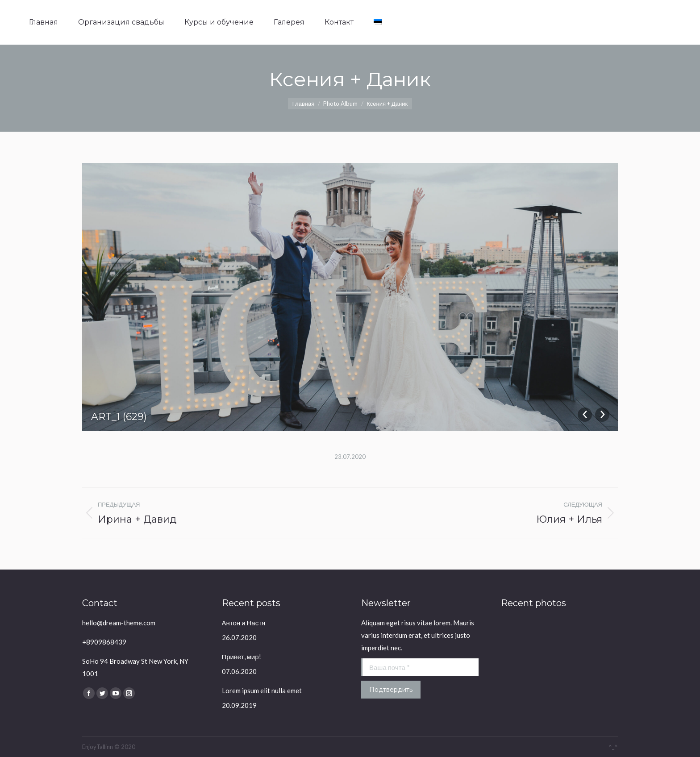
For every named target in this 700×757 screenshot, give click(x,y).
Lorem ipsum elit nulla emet (262, 690)
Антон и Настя (244, 623)
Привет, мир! (242, 657)
